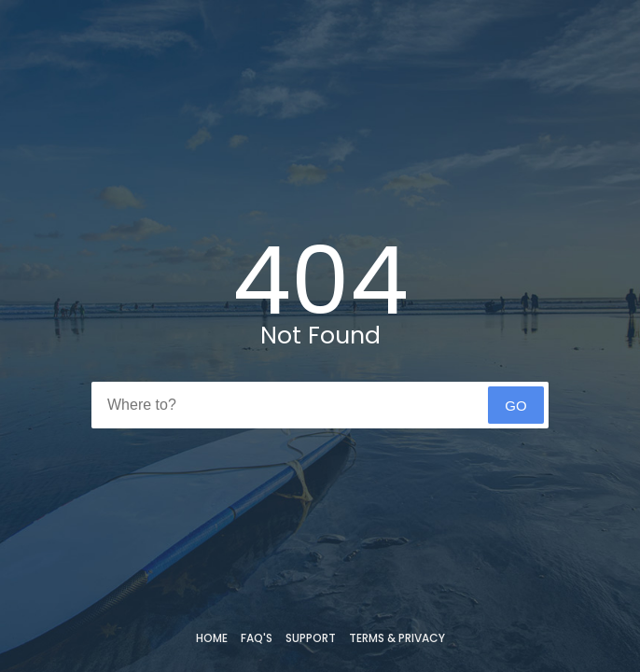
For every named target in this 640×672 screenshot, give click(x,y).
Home (212, 638)
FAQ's (257, 638)
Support (311, 638)
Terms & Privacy (397, 638)
